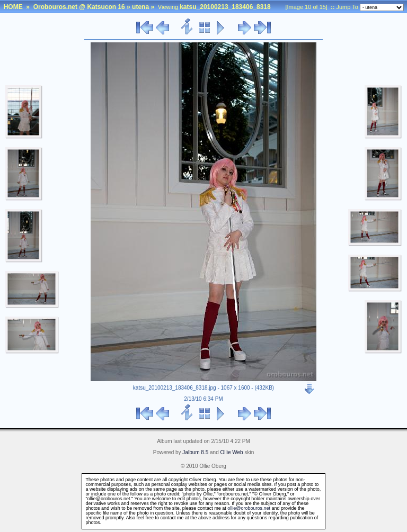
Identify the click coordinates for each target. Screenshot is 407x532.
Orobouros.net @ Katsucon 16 (79, 7)
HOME (13, 7)
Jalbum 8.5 (195, 452)
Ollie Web (232, 452)
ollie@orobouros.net (249, 508)
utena (140, 7)
